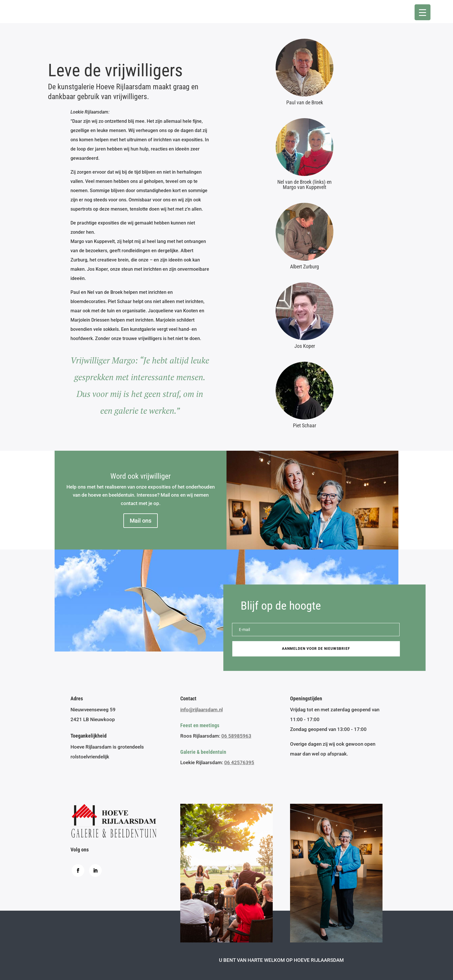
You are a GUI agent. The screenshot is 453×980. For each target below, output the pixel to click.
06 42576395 (239, 762)
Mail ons (141, 521)
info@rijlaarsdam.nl (202, 710)
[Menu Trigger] (423, 12)
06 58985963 (236, 736)
